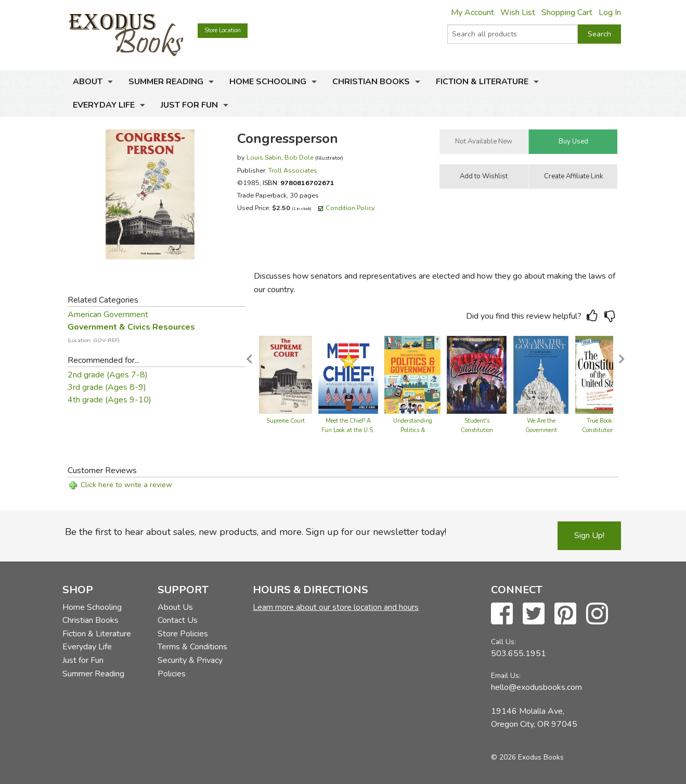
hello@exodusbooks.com (536, 687)
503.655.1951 (519, 654)
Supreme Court (286, 421)
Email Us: (506, 676)
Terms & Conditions (192, 647)
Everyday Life (104, 105)
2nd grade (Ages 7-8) (108, 375)
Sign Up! (589, 535)
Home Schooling (268, 82)
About (88, 82)
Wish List (518, 12)
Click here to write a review (126, 485)
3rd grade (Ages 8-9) (107, 387)
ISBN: (299, 183)
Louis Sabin (264, 157)
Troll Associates (293, 170)
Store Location (223, 30)
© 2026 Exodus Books (527, 757)
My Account (473, 12)
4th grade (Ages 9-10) (109, 400)
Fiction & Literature (482, 82)
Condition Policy (350, 208)
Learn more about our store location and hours (336, 607)
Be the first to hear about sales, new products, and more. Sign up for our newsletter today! (256, 532)
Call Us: (503, 642)
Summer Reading (166, 82)
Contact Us (178, 620)
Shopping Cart (567, 12)
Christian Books (371, 82)
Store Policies (183, 634)
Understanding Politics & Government (413, 430)
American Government (108, 315)
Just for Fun (189, 105)
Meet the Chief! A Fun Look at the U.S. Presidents (348, 430)
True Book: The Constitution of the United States (606, 430)
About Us (175, 607)
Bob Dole (299, 157)
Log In (610, 12)
